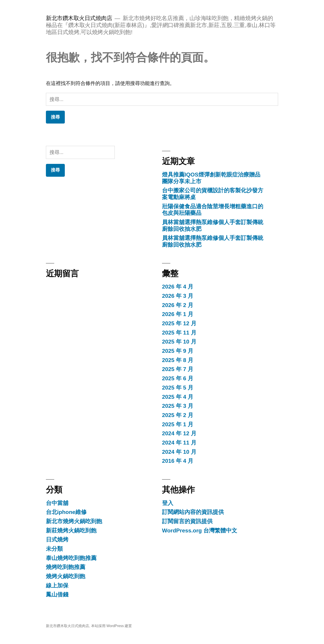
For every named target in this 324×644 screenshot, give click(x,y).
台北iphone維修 (66, 512)
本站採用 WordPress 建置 (112, 626)
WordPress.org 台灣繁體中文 (200, 531)
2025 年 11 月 (179, 333)
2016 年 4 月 (178, 461)
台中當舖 (57, 503)
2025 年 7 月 (178, 369)
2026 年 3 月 (178, 296)
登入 (168, 503)
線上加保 (57, 586)
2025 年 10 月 (179, 342)
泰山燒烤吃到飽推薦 (71, 558)
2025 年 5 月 (178, 388)
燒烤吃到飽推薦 (66, 567)
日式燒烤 (57, 540)
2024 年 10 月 (179, 452)
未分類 (54, 549)
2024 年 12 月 (179, 433)
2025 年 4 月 (178, 397)
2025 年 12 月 (179, 323)
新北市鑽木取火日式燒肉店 (79, 18)
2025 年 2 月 (178, 415)
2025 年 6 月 (178, 378)
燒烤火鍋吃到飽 (66, 576)
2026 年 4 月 (178, 287)
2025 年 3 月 (178, 406)
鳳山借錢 (57, 595)
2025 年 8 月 (178, 360)
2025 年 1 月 (178, 424)
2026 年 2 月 (178, 305)
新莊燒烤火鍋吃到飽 (71, 531)
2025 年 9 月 (178, 351)
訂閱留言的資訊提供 (187, 521)
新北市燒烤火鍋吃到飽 (74, 521)
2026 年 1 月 (178, 314)
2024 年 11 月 (179, 443)
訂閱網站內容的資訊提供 (193, 512)
